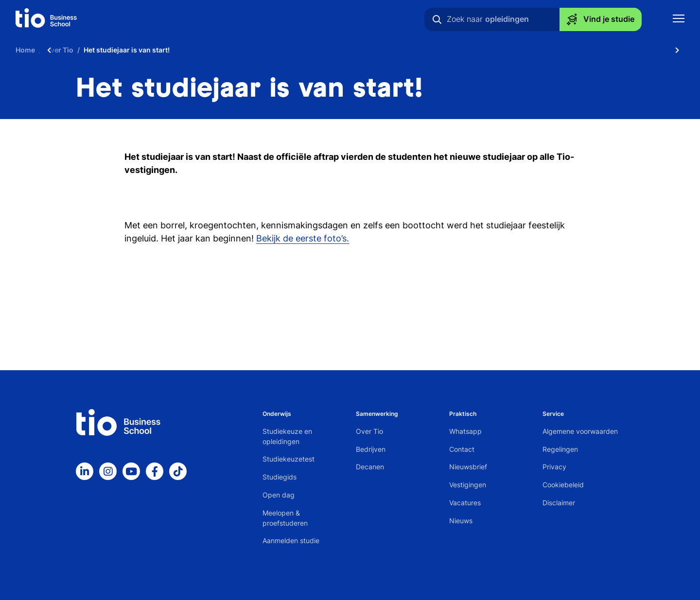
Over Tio (369, 431)
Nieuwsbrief (468, 467)
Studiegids (280, 477)
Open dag (279, 495)
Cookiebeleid (563, 485)
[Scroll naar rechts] (677, 50)
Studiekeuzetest (289, 459)
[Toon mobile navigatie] (679, 20)
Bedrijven (371, 449)
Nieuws (461, 521)
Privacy (554, 467)
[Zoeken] (437, 19)
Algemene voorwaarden (580, 431)
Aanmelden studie (291, 540)
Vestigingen (468, 485)
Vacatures (465, 503)
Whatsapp (465, 431)
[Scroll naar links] (49, 50)
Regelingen (560, 449)
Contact (462, 449)
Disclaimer (559, 503)
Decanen (370, 467)
